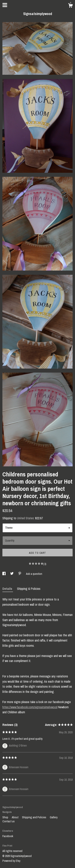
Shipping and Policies (34, 817)
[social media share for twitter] (12, 574)
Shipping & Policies (29, 589)
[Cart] (70, 6)
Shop (6, 817)
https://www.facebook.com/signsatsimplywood (30, 707)
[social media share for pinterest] (20, 574)
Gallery (54, 817)
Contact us (8, 821)
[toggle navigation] (5, 5)
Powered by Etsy (11, 861)
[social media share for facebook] (4, 574)
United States (25, 518)
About (15, 817)
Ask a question (34, 574)
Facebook (8, 836)
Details (8, 589)
